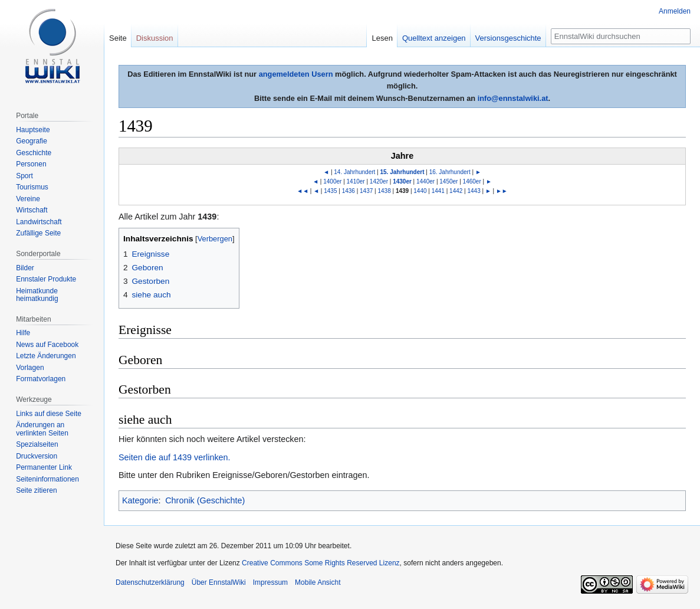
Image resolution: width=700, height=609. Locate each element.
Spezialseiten (37, 444)
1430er (402, 181)
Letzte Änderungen (46, 356)
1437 (366, 191)
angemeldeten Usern (296, 74)
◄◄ (303, 191)
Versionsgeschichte (508, 38)
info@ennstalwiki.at (513, 98)
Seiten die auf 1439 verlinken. (175, 457)
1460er (472, 181)
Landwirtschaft (39, 222)
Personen (31, 164)
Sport (24, 176)
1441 (438, 191)
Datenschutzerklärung (150, 582)
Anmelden (675, 11)
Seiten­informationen (47, 479)
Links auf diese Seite (49, 414)
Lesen (382, 38)
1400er (332, 181)
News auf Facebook (47, 345)
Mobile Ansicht (318, 582)
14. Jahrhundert (354, 172)
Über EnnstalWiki (219, 582)
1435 (330, 191)
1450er (448, 181)
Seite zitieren (36, 490)
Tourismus (32, 187)
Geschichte (34, 153)
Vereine (28, 199)
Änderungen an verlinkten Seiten (42, 429)
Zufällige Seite (38, 233)
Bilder (25, 268)
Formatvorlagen (41, 379)
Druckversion (37, 456)
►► (502, 191)
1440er (425, 181)
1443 (474, 191)
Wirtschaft (32, 210)
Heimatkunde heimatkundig (37, 295)
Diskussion (155, 38)
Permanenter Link (44, 467)
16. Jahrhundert (450, 172)
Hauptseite (33, 130)
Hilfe (23, 333)
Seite (118, 38)
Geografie (32, 141)
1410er (356, 181)
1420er (379, 181)
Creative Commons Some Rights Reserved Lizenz (321, 563)
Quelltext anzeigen (434, 38)
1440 (420, 191)
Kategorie (140, 500)
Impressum (270, 582)
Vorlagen (30, 368)
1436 (349, 191)
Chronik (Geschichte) (205, 500)
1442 (456, 191)
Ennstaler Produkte (46, 279)
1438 (384, 191)
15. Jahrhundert (402, 172)
